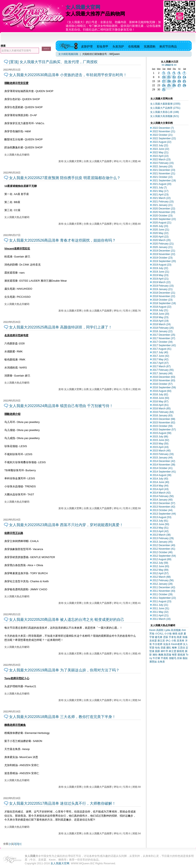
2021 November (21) (164, 174)
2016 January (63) (162, 416)
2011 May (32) (160, 612)
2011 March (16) (162, 619)
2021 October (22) (162, 177)
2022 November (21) (164, 131)
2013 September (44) (164, 514)
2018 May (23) (160, 317)
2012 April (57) (161, 573)
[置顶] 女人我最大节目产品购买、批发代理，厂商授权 (53, 62)
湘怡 (155, 655)
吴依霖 (153, 641)
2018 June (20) (161, 314)
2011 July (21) (160, 605)
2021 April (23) (161, 195)
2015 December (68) (164, 419)
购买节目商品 (168, 46)
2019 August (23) (162, 265)
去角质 (161, 662)
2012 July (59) (160, 563)
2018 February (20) (163, 328)
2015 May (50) (160, 444)
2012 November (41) (164, 549)
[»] (20, 844)
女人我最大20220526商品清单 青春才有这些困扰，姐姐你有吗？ (62, 240)
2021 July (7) (160, 188)
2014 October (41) (162, 468)
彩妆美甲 (103, 46)
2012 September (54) (164, 556)
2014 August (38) (162, 475)
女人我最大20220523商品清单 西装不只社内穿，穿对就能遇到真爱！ (66, 525)
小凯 (174, 641)
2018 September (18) (164, 303)
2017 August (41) (162, 349)
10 (164, 77)
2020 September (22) (164, 219)
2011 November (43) (164, 591)
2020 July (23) (160, 226)
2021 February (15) (163, 202)
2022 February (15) (163, 163)
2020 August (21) (162, 223)
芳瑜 (152, 634)
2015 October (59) (162, 426)
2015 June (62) (161, 440)
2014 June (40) (161, 482)
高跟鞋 (160, 630)
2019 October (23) (162, 258)
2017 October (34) (162, 342)
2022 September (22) (164, 138)
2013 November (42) (164, 507)
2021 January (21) (162, 205)
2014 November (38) (164, 465)
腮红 (169, 648)
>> (175, 65)
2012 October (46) (162, 552)
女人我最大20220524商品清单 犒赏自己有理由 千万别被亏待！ (61, 406)
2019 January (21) (162, 289)
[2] (14, 844)
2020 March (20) (162, 240)
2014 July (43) (160, 479)
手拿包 (172, 637)
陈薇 (185, 637)
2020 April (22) (161, 237)
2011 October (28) (162, 594)
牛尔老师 (157, 644)
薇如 (185, 658)
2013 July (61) (160, 521)
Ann (184, 630)
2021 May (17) (160, 191)
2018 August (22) (162, 307)
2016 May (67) (160, 402)
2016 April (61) (161, 405)
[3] (17, 844)
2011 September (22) (164, 598)
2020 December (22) (164, 209)
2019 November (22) (164, 254)
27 (179, 85)
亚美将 (181, 641)
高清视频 (176, 630)
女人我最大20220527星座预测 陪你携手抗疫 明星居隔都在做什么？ (65, 178)
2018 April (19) (161, 321)
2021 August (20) (162, 184)
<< (163, 65)
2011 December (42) (164, 587)
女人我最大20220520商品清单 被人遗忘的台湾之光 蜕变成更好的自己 (67, 620)
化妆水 (167, 644)
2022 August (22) (162, 142)
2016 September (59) (164, 387)
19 (174, 81)
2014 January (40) (162, 500)
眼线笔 (181, 651)
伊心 (168, 641)
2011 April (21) (161, 615)
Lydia (167, 630)
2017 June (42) (161, 356)
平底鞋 (164, 658)
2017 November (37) (164, 338)
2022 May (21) (160, 152)
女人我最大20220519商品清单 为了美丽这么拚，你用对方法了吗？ (64, 670)
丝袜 (179, 658)
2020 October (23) (162, 216)
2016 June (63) (161, 398)
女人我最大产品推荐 (165, 108)
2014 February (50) (163, 496)
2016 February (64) (163, 412)
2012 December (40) (164, 545)
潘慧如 (153, 662)
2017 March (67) (162, 366)
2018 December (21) (164, 293)
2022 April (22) (161, 156)
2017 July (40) (160, 352)
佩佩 (161, 655)
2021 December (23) (164, 170)
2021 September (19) (164, 181)
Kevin (152, 630)
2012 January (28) (162, 584)
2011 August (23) (162, 601)
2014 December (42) (164, 461)
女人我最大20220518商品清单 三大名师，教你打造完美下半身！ (62, 717)
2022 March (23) (162, 159)
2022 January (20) (162, 167)
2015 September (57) (164, 430)
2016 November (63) (164, 380)
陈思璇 (168, 655)
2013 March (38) (162, 535)
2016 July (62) (160, 394)
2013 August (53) (162, 517)
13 (179, 77)
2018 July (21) (160, 310)
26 (174, 85)
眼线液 (181, 655)
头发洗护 (118, 46)
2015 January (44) (162, 458)
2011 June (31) (161, 608)
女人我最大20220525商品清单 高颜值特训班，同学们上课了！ (61, 327)
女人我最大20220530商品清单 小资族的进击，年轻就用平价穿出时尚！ (68, 75)
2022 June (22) (161, 149)
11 (169, 77)
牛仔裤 (156, 658)
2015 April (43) (161, 447)
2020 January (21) (162, 247)
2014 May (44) (160, 486)
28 (185, 85)
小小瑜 (168, 634)
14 (185, 77)
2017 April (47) (161, 363)
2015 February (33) (163, 454)
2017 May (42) (160, 359)
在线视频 (134, 46)
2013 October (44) (162, 510)
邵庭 (163, 648)
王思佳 (181, 648)
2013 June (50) (161, 524)
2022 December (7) (163, 128)
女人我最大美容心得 (165, 112)
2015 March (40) (162, 451)
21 (185, 81)
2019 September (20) (164, 261)
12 (174, 77)
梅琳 (174, 648)
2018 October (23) (162, 300)
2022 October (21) (162, 135)
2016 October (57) (162, 384)
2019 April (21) (161, 279)
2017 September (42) (164, 345)
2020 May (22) (160, 233)
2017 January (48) (162, 373)
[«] (10, 844)
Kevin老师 (177, 644)
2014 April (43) (161, 489)
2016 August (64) (162, 391)
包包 (157, 648)
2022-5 (169, 65)
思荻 (166, 637)
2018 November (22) (164, 296)
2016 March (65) (162, 409)
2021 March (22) (162, 198)
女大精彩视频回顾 (68, 54)
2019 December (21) (164, 251)
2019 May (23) (160, 275)
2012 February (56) (163, 580)
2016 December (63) (164, 377)
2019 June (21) (161, 272)
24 (164, 85)
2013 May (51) (160, 528)
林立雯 (172, 651)
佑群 (181, 634)
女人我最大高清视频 (165, 116)
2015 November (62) (164, 423)
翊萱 (174, 655)
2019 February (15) (163, 286)
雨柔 (179, 637)
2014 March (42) (162, 493)
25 (169, 85)
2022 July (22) (160, 145)
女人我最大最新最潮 (165, 104)
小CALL (159, 634)
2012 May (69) (160, 570)
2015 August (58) (162, 433)
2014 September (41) (164, 472)
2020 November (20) (164, 212)
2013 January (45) (162, 542)
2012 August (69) (162, 559)
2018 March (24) (162, 324)
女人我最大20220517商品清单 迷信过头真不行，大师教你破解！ (62, 803)
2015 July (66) (160, 437)
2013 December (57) (164, 503)
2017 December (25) (164, 335)
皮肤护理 (87, 46)
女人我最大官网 (83, 7)
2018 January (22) (162, 331)
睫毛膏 (159, 637)
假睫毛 (173, 658)
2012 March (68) (162, 577)
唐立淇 (161, 641)
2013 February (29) (163, 538)
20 (179, 81)
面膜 (157, 651)
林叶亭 (164, 651)
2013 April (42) (161, 531)
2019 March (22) (162, 282)
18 (169, 81)
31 (164, 90)
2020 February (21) (163, 244)
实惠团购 (150, 46)
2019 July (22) (160, 268)
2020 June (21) (161, 230)
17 (164, 81)
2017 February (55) (163, 370)
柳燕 (175, 634)
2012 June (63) (161, 566)
